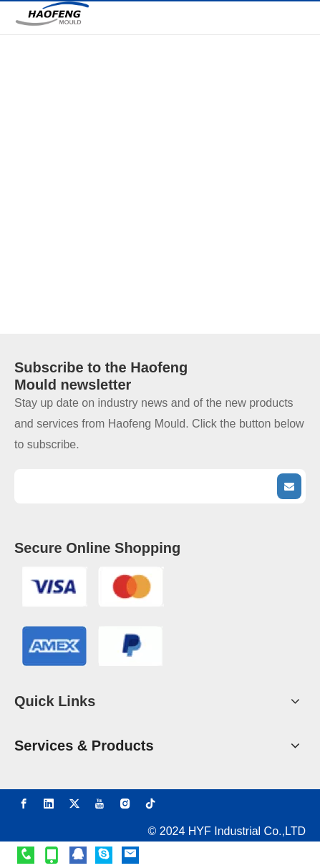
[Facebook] (24, 803)
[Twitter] (74, 803)
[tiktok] (150, 803)
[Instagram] (125, 803)
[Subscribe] (289, 486)
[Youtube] (100, 803)
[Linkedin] (49, 803)
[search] (144, 486)
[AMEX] (93, 646)
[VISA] (93, 586)
